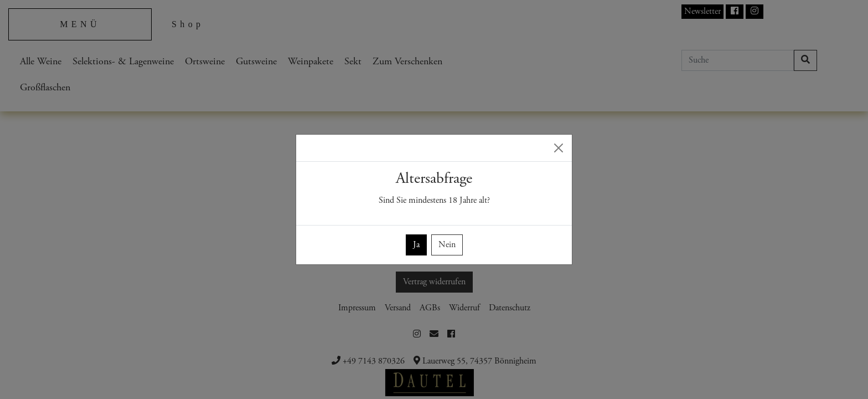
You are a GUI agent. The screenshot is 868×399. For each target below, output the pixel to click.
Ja (416, 245)
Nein (447, 245)
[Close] (559, 148)
